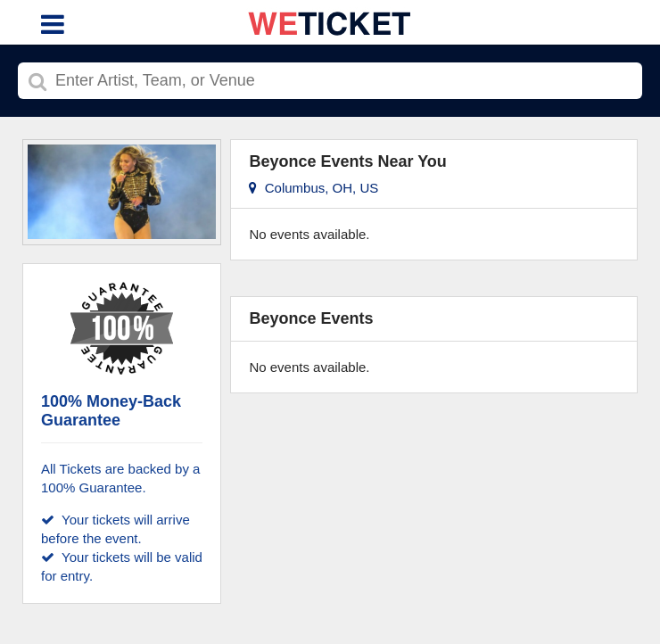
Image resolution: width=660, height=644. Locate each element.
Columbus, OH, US (313, 188)
